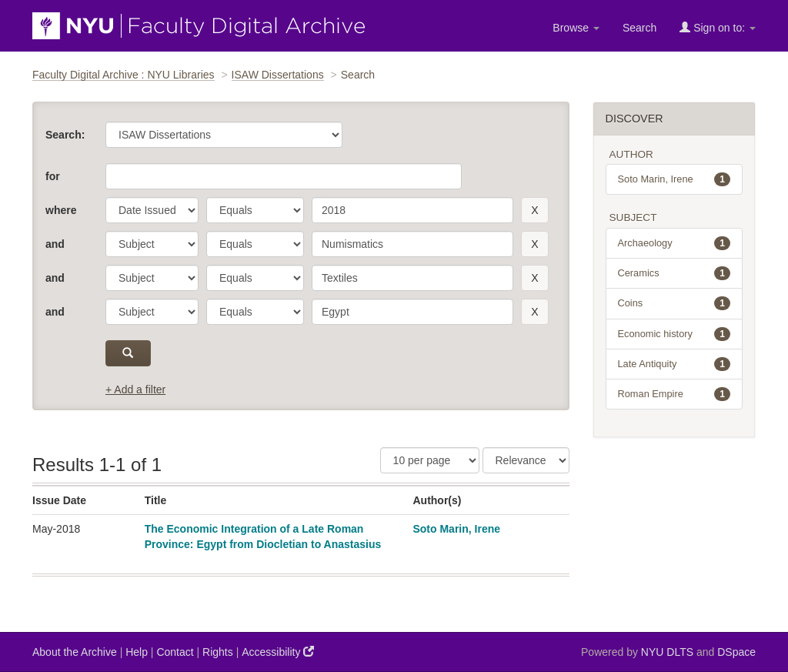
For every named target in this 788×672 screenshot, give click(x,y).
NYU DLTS (667, 652)
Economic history (674, 334)
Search (639, 28)
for (53, 176)
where (61, 210)
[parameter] (152, 210)
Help (137, 652)
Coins (674, 303)
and (55, 244)
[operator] (255, 210)
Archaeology (674, 243)
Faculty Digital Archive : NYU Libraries (124, 75)
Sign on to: (718, 27)
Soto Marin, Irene (456, 529)
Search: (65, 135)
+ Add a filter (135, 389)
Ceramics (674, 273)
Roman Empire (674, 394)
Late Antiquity (674, 364)
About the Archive (75, 652)
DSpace (736, 652)
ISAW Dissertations (278, 75)
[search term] (412, 210)
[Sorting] (526, 460)
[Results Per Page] (430, 460)
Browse (576, 28)
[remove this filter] (534, 210)
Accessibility (278, 652)
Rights (218, 652)
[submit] (128, 353)
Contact (175, 652)
